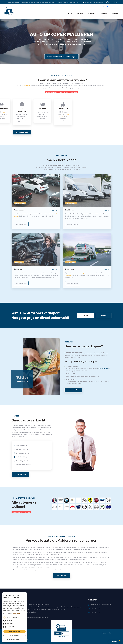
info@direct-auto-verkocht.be (94, 2)
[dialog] (15, 617)
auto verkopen (21, 226)
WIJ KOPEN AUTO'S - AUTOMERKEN (21, 512)
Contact (55, 212)
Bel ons (103, 315)
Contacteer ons (20, 474)
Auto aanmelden (73, 390)
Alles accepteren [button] (15, 631)
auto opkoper (26, 86)
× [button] (25, 594)
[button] (15, 639)
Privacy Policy (107, 633)
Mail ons (86, 315)
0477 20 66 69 (113, 2)
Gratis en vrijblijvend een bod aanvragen (61, 57)
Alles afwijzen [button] (15, 636)
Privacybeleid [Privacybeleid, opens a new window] (16, 614)
